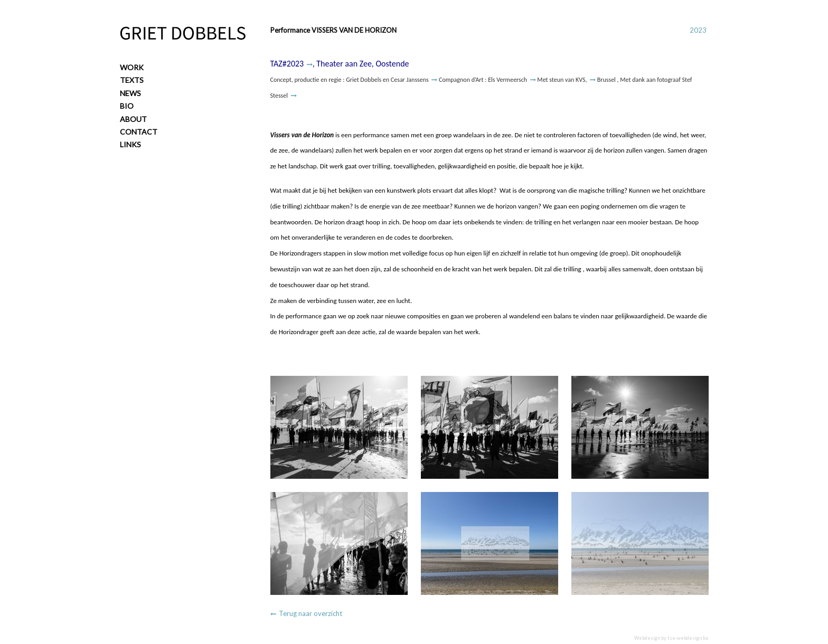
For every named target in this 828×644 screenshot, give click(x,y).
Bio (127, 106)
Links (130, 144)
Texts (132, 80)
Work (132, 67)
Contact (139, 132)
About (133, 119)
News (130, 93)
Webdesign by (671, 638)
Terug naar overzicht (310, 613)
